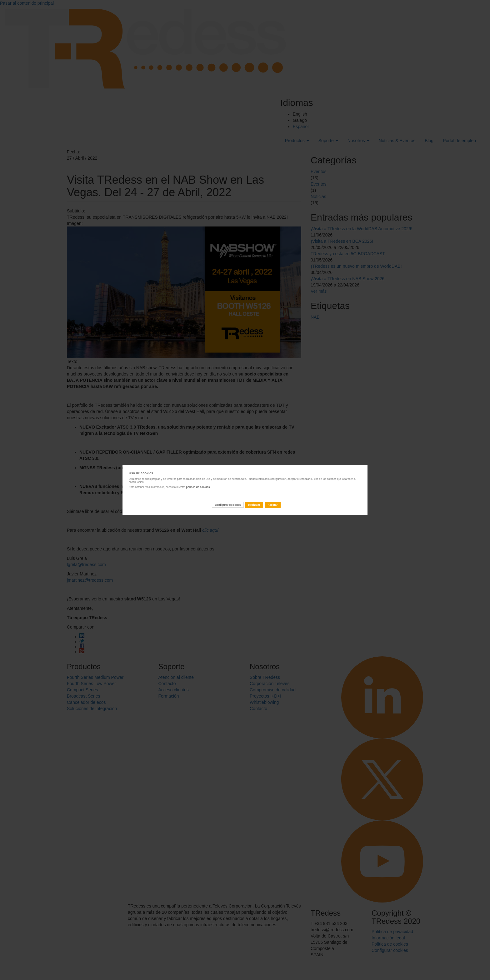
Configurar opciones (228, 505)
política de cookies (198, 487)
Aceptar (272, 505)
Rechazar (254, 505)
